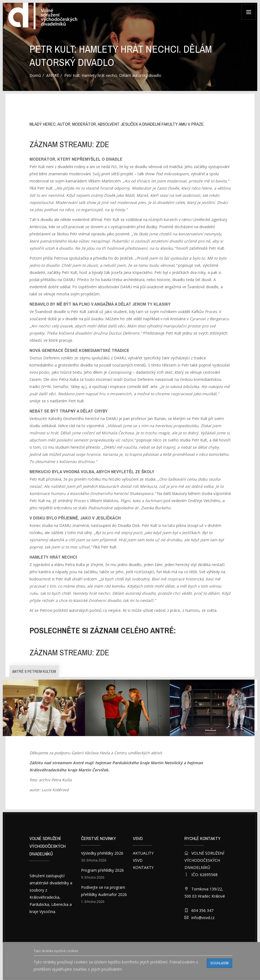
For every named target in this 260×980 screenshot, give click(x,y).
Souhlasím (219, 963)
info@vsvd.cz (203, 918)
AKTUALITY (143, 853)
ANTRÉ (53, 75)
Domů (35, 75)
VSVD (138, 860)
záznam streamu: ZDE (69, 144)
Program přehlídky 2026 (102, 870)
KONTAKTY (143, 867)
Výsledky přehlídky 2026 (102, 853)
